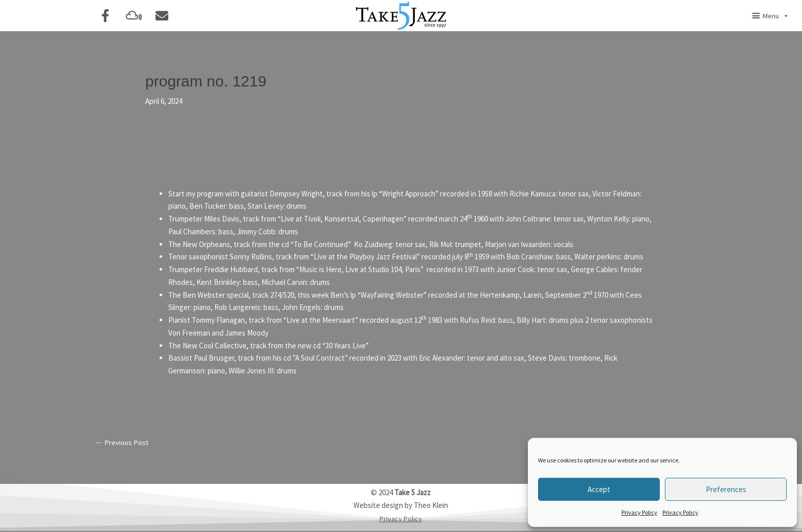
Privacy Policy (639, 512)
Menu (776, 16)
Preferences (726, 489)
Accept (599, 489)
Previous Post (122, 443)
